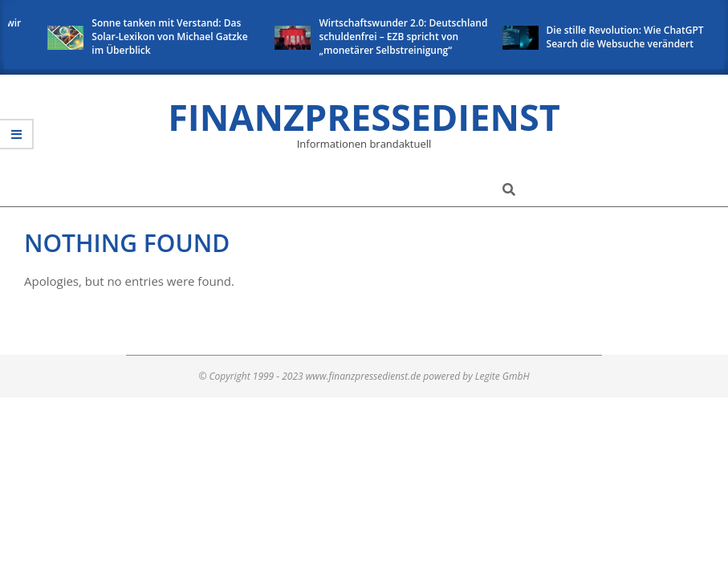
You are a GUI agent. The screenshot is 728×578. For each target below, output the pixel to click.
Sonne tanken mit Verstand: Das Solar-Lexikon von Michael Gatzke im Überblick (173, 37)
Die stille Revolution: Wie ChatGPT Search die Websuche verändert (628, 37)
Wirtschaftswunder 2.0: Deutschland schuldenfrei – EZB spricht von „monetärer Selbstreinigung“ (406, 37)
